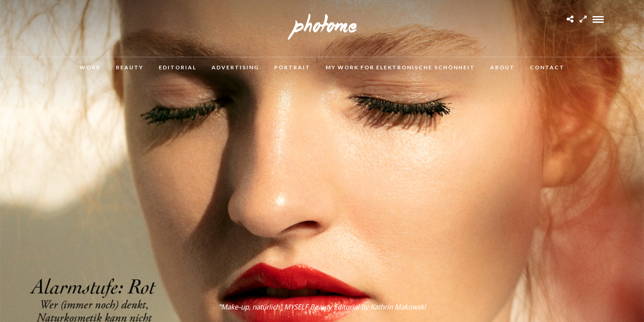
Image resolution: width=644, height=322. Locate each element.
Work (90, 67)
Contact (547, 67)
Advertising (235, 67)
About (502, 67)
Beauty (130, 67)
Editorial (178, 67)
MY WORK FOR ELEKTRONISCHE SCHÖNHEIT (400, 67)
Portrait (292, 67)
